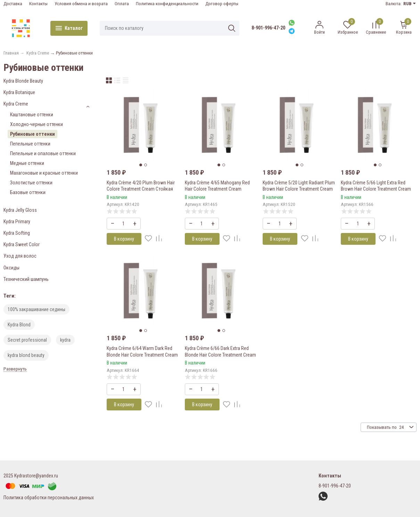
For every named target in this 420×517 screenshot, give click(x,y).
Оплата (122, 4)
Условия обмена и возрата (81, 4)
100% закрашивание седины (36, 309)
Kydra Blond (19, 325)
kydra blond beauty (26, 355)
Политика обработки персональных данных (49, 498)
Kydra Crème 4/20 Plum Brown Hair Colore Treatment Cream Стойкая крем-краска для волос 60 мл (141, 189)
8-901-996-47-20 (268, 28)
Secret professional (27, 340)
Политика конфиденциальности (167, 4)
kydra (65, 340)
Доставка (13, 4)
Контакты (38, 4)
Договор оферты (222, 4)
